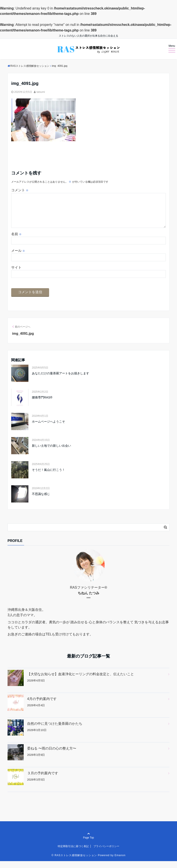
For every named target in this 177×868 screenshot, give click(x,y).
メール (18, 257)
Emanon (120, 862)
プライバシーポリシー (106, 853)
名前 (16, 241)
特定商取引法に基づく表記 (73, 853)
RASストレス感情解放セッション (76, 862)
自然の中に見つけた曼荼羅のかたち (55, 730)
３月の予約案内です (43, 780)
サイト (16, 274)
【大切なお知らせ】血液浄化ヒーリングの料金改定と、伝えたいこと (81, 681)
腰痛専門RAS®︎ (42, 404)
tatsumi (41, 92)
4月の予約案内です (42, 706)
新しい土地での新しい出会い (51, 453)
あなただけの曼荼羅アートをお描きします (61, 380)
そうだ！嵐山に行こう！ (48, 477)
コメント (20, 190)
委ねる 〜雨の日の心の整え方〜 (52, 755)
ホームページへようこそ (48, 428)
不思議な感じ (41, 501)
